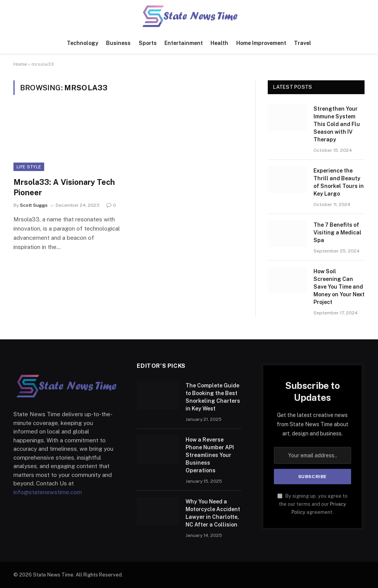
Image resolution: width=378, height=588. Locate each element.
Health (219, 43)
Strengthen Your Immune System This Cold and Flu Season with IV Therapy (337, 124)
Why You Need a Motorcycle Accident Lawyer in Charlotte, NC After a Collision (213, 513)
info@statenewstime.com (48, 492)
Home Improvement (261, 43)
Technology (83, 43)
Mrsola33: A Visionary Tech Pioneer (64, 187)
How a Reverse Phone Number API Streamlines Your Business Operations (210, 455)
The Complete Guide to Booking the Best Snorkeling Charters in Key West (213, 397)
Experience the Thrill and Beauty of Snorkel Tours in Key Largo (339, 182)
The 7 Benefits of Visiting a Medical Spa (337, 233)
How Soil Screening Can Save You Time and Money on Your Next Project (339, 287)
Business (118, 43)
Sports (148, 43)
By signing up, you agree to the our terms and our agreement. (313, 504)
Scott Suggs (34, 205)
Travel (303, 43)
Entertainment (184, 43)
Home (20, 64)
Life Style (29, 167)
